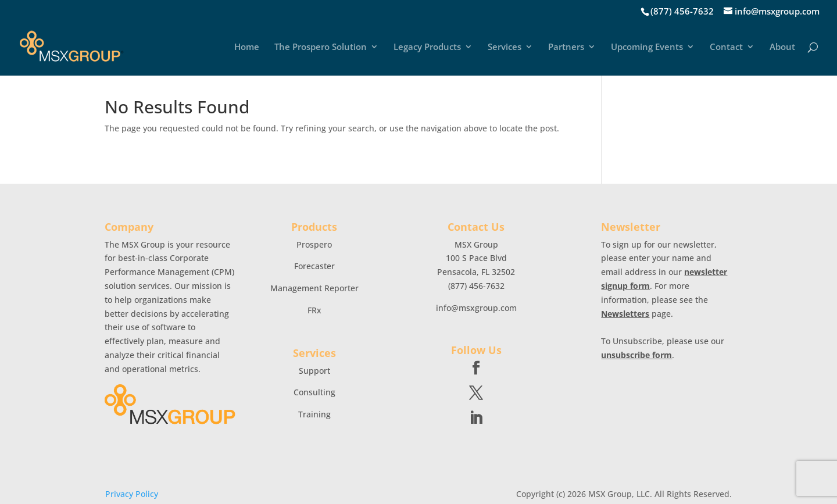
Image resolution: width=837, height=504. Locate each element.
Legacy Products (427, 47)
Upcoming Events (647, 47)
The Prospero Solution (321, 47)
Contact (726, 47)
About (782, 47)
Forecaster (314, 266)
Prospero (314, 244)
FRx (314, 310)
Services (505, 47)
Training (314, 414)
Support (314, 371)
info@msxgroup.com (476, 308)
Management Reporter (314, 288)
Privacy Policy (132, 494)
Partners (566, 47)
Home (247, 47)
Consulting (314, 392)
